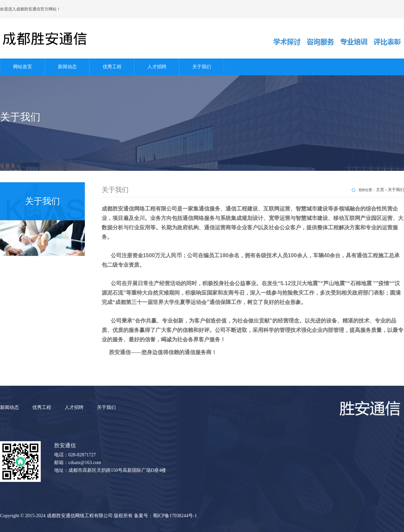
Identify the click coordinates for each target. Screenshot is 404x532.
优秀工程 (112, 67)
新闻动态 (67, 67)
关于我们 (202, 67)
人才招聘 (157, 67)
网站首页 (23, 67)
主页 (380, 190)
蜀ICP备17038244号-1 (175, 516)
